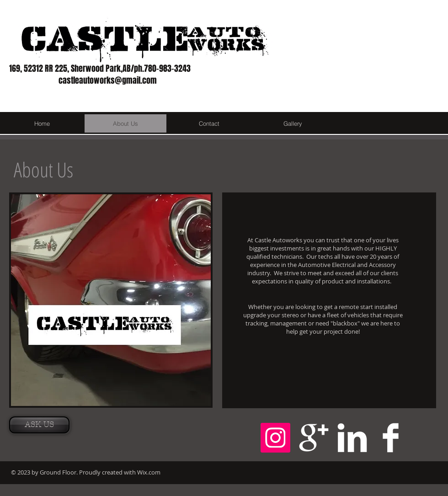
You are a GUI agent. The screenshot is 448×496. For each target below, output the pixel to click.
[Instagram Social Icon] (275, 438)
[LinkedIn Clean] (352, 438)
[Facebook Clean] (391, 438)
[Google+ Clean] (314, 438)
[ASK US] (39, 425)
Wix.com (149, 472)
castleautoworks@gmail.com (108, 80)
